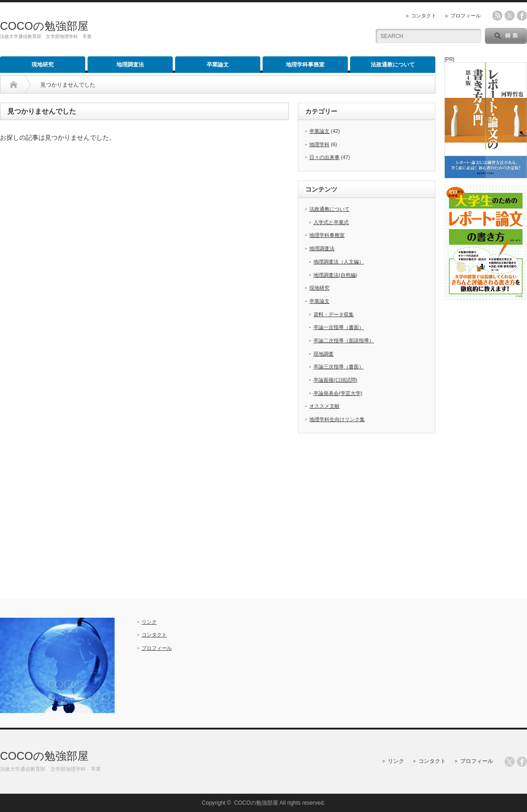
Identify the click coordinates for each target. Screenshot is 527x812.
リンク (149, 622)
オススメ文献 (324, 406)
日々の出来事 (324, 157)
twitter (510, 16)
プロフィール (466, 16)
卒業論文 (218, 65)
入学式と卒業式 (331, 222)
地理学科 (319, 144)
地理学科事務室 (305, 65)
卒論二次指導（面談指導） (344, 340)
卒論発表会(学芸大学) (338, 393)
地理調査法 (130, 65)
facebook (522, 16)
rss (497, 16)
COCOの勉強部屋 (44, 26)
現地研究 (43, 65)
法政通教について (393, 65)
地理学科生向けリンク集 (337, 419)
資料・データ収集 (334, 314)
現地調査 (324, 354)
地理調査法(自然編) (335, 275)
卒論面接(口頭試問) (335, 380)
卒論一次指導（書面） (339, 327)
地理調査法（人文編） (339, 262)
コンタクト (424, 16)
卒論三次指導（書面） (339, 367)
